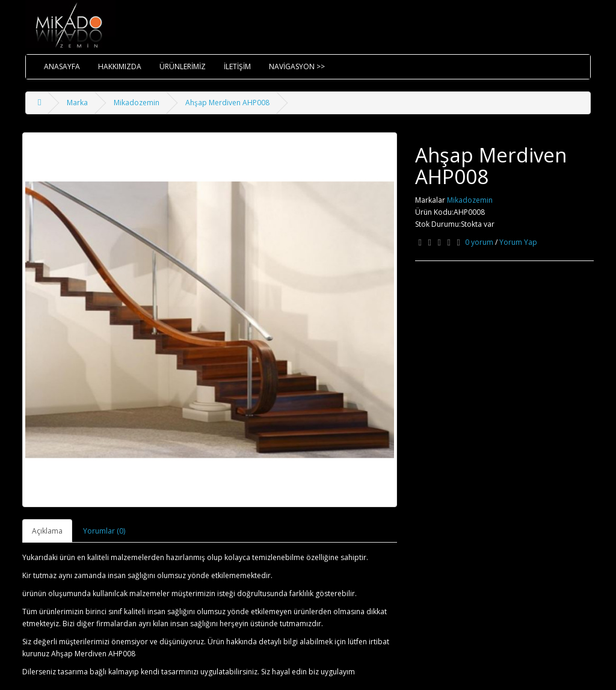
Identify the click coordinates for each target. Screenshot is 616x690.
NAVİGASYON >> (297, 66)
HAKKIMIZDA (120, 66)
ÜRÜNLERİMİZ (183, 66)
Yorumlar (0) (104, 531)
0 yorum (479, 242)
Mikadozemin (137, 103)
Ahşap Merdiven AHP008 (227, 103)
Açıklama (47, 531)
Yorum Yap (518, 242)
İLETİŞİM (237, 66)
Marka (77, 103)
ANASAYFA (62, 66)
